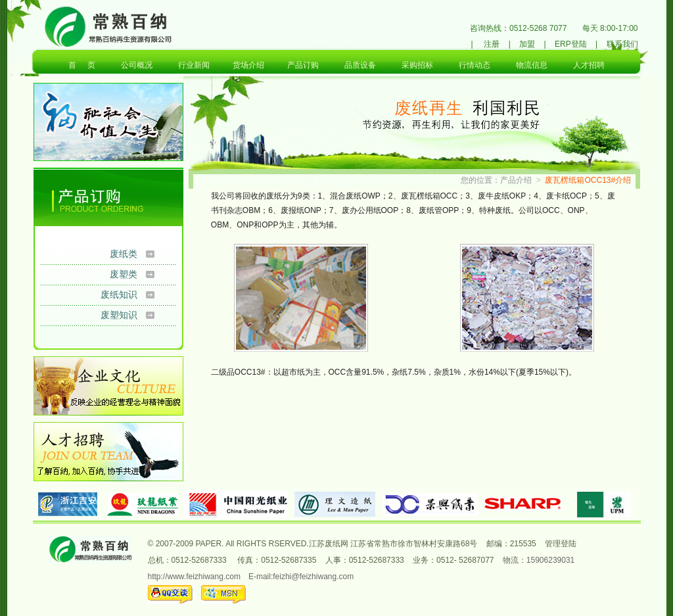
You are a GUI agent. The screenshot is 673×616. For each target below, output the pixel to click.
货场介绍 (248, 65)
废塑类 (124, 274)
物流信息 (532, 65)
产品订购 (303, 65)
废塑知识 (119, 315)
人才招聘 (589, 65)
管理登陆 (561, 544)
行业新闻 (194, 65)
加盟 (527, 44)
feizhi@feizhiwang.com (313, 577)
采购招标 (417, 65)
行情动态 (475, 65)
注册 (492, 44)
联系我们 (622, 44)
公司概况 (137, 65)
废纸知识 (119, 295)
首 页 (82, 65)
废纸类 (124, 254)
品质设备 (360, 65)
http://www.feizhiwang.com (194, 577)
